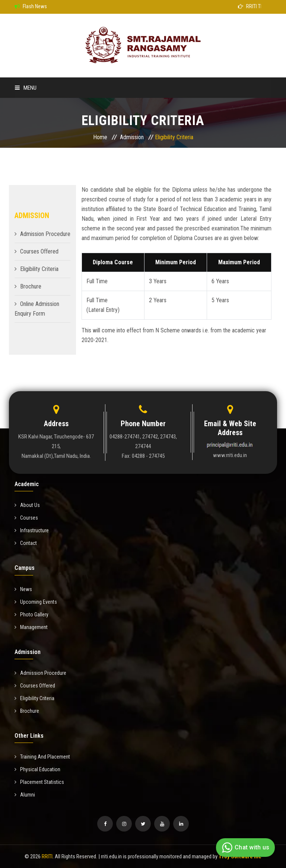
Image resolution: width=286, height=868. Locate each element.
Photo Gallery (31, 615)
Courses (26, 518)
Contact (26, 543)
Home (100, 137)
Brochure (31, 286)
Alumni (25, 795)
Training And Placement (42, 757)
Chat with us (244, 848)
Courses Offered (39, 251)
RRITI (47, 856)
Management (31, 627)
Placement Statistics (39, 782)
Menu (26, 88)
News (23, 589)
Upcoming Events (36, 602)
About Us (27, 505)
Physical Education (37, 769)
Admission (132, 137)
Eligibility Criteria (39, 269)
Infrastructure (32, 530)
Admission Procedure (45, 234)
